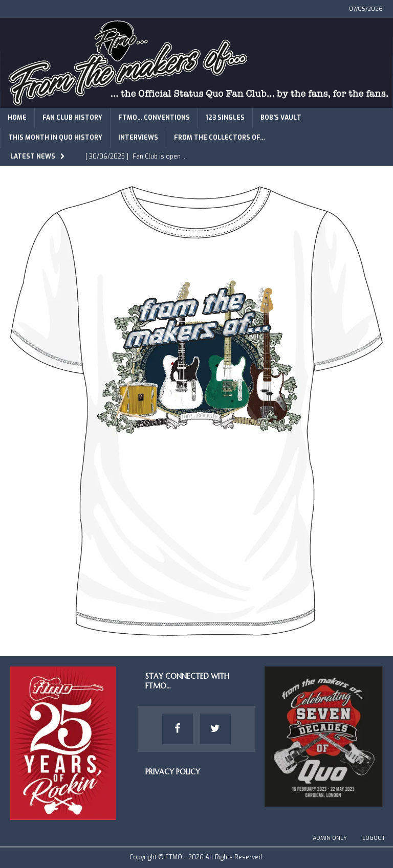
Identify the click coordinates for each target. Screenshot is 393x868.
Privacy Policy (173, 772)
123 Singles (225, 118)
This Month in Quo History (55, 138)
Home (17, 118)
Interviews (138, 138)
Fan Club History (72, 118)
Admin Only (330, 838)
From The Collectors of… (220, 138)
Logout (374, 838)
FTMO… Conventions (154, 118)
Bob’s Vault (281, 118)
